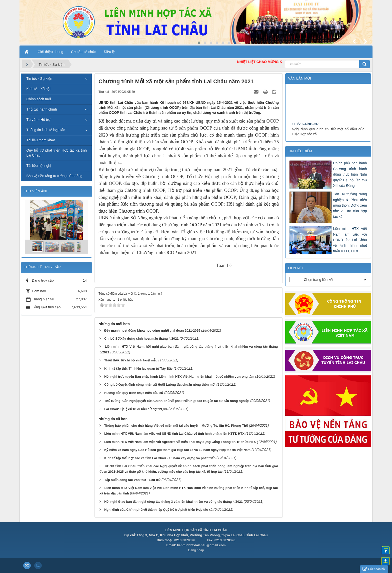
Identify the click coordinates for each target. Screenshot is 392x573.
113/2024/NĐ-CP (305, 136)
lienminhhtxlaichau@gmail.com (201, 545)
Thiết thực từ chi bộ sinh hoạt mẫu (131, 360)
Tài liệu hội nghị (39, 166)
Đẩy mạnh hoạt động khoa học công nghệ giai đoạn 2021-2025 (152, 331)
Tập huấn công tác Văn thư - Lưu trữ (132, 480)
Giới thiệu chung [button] (50, 52)
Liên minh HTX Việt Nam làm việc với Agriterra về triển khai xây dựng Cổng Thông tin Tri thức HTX (180, 442)
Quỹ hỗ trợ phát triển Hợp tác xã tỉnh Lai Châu (56, 153)
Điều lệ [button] (109, 52)
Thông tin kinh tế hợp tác (46, 130)
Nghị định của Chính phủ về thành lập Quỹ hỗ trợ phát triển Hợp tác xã (158, 510)
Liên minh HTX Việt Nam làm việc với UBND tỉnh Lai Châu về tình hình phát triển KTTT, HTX (174, 434)
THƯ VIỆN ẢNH (36, 191)
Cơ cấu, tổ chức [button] (83, 52)
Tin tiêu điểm (300, 151)
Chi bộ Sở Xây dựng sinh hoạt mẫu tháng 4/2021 (141, 339)
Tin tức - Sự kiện (39, 79)
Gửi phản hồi (374, 569)
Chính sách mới (38, 99)
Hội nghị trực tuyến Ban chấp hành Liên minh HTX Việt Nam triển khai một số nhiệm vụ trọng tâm (179, 377)
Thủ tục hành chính (41, 109)
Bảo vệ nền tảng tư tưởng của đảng (54, 176)
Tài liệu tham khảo (41, 140)
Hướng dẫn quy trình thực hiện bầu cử (134, 393)
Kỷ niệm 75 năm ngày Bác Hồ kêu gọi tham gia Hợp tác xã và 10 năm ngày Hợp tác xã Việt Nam (177, 450)
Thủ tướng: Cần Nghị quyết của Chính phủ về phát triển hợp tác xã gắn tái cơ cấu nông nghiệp (177, 401)
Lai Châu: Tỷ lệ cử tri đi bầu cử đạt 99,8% (136, 409)
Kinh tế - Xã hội (38, 89)
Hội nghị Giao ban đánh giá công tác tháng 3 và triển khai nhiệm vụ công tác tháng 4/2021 (173, 502)
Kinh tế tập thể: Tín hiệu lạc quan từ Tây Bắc (138, 369)
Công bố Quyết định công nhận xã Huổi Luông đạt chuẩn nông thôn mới (160, 385)
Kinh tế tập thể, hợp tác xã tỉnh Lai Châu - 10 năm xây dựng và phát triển (160, 458)
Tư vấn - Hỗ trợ (38, 120)
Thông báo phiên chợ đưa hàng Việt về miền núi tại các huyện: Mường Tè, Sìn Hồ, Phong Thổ (176, 426)
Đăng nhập (196, 550)
